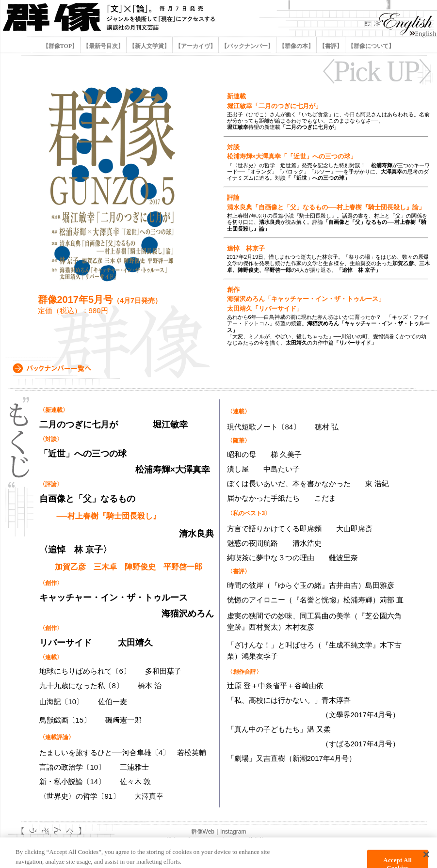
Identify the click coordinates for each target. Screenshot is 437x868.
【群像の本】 (296, 46)
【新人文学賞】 (149, 46)
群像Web (203, 832)
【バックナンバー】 (247, 46)
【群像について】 (370, 46)
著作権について (268, 840)
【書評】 (331, 46)
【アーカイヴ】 (195, 46)
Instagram (233, 832)
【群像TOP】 (61, 46)
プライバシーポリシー (213, 840)
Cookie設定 (163, 840)
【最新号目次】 (103, 46)
